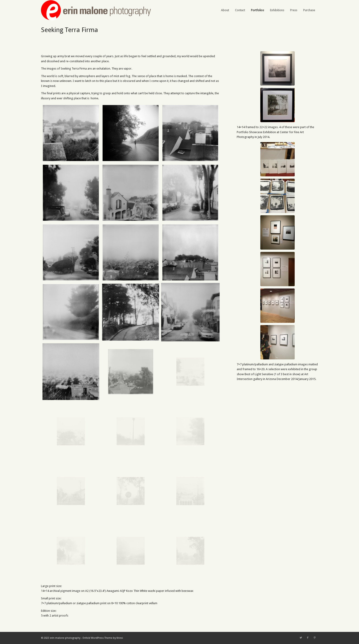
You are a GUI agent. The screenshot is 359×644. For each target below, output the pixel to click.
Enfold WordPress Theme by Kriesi (103, 638)
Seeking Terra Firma (69, 30)
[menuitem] (225, 10)
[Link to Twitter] (301, 638)
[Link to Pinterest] (315, 638)
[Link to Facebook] (308, 638)
